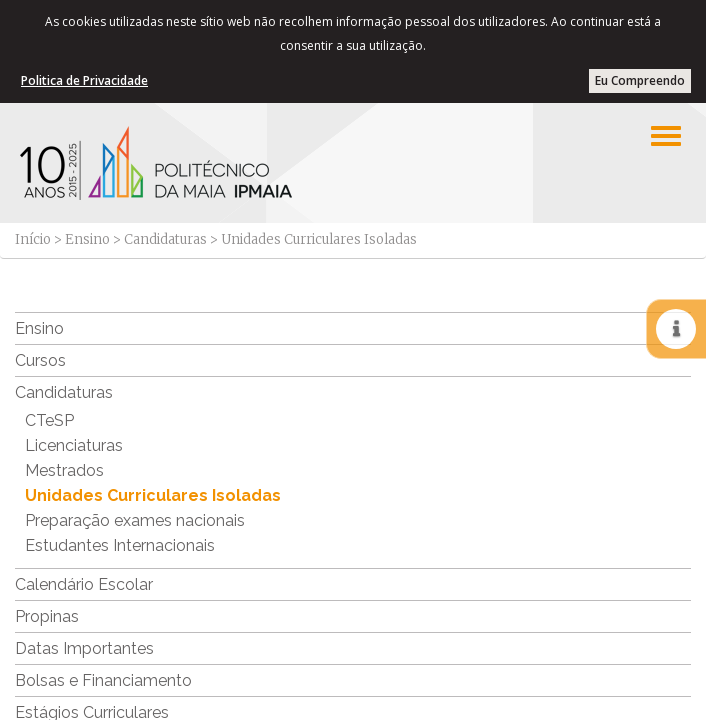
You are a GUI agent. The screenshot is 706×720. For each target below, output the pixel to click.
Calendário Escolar (84, 584)
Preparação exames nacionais (135, 520)
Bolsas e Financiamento (103, 680)
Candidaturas (165, 239)
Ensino (87, 239)
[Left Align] (666, 136)
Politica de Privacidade (84, 80)
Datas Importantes (84, 648)
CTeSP (49, 420)
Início (33, 239)
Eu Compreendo (640, 80)
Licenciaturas (74, 445)
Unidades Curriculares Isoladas (153, 495)
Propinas (47, 616)
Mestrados (64, 470)
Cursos (40, 360)
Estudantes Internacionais (120, 545)
